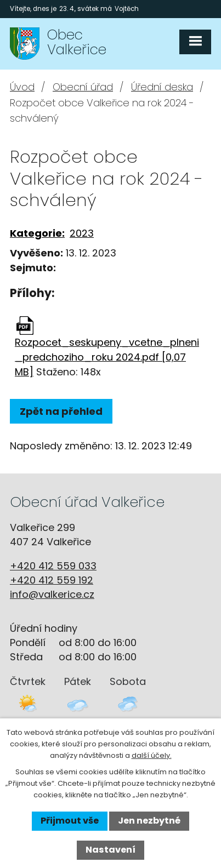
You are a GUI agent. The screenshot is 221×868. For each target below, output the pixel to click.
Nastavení (110, 850)
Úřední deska (162, 87)
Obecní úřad (83, 87)
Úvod (22, 87)
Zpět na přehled (61, 411)
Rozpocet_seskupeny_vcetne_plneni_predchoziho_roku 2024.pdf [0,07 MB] (107, 357)
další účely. (152, 755)
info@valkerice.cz (52, 594)
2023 (82, 233)
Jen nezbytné (149, 821)
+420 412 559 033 (53, 566)
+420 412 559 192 (52, 580)
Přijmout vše (70, 821)
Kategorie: (37, 233)
